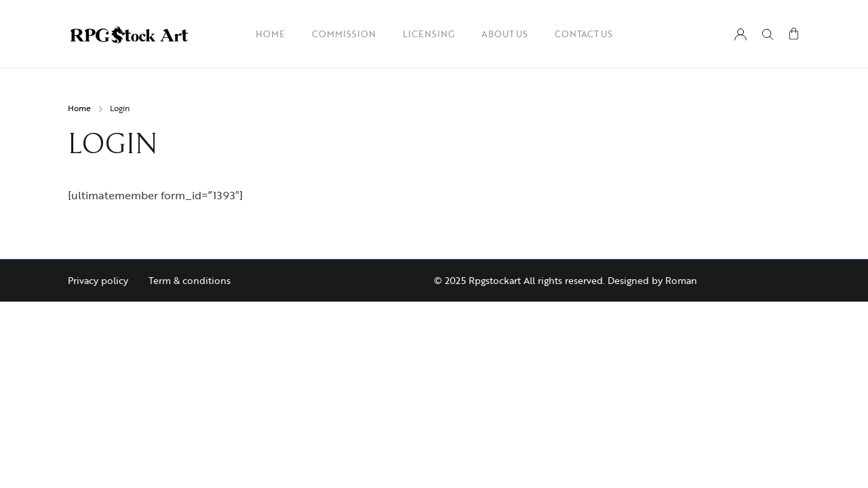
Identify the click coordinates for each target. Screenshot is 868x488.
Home (79, 108)
